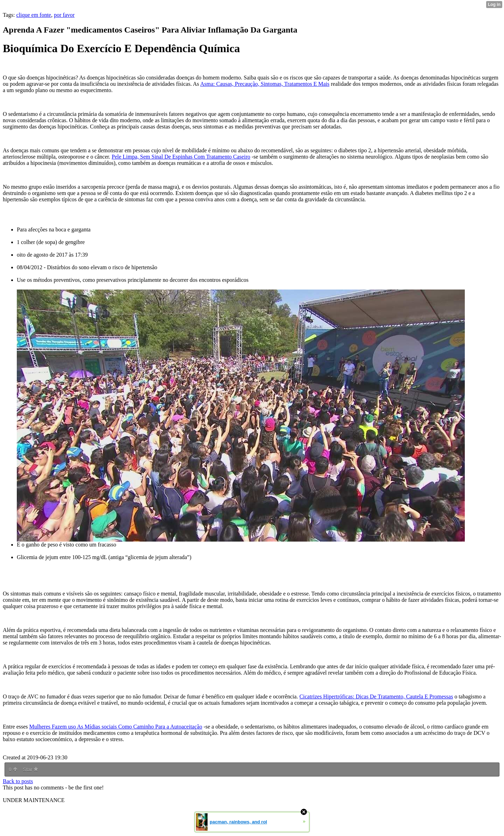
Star (30, 769)
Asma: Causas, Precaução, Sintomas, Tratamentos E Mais (265, 84)
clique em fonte (34, 15)
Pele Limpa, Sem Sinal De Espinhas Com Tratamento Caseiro (181, 157)
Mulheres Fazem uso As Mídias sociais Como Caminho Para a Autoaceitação (116, 727)
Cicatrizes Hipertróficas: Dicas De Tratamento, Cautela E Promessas (376, 696)
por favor (64, 15)
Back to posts (18, 781)
